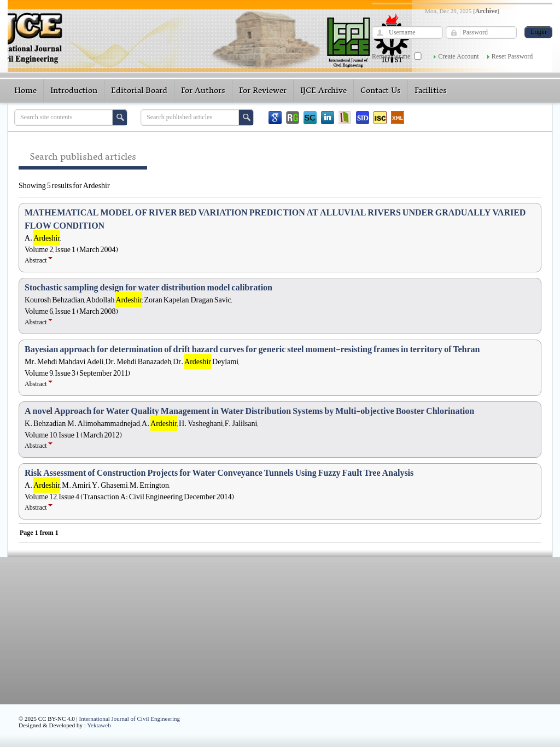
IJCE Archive (323, 91)
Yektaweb (99, 725)
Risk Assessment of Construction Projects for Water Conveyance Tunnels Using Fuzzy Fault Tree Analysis (219, 473)
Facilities (431, 91)
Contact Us (381, 91)
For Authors (203, 91)
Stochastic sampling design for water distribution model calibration (148, 288)
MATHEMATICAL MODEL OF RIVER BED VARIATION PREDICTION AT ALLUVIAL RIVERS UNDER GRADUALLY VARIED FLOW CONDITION (275, 219)
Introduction (74, 91)
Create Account (458, 56)
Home (25, 91)
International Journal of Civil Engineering (130, 719)
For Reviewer (263, 91)
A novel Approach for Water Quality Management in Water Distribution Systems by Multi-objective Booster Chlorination (249, 411)
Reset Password (512, 56)
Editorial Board (139, 91)
